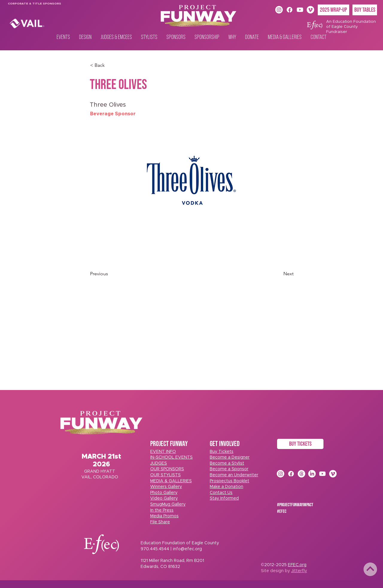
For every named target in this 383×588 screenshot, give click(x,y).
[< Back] (110, 65)
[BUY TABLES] (365, 10)
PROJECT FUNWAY (169, 444)
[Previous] (110, 274)
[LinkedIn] (312, 474)
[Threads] (301, 474)
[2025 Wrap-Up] (333, 10)
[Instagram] (279, 10)
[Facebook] (289, 10)
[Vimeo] (310, 10)
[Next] (279, 274)
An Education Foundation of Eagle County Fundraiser (351, 27)
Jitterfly (299, 571)
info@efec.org (187, 549)
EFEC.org (297, 565)
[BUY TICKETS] (300, 444)
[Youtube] (300, 10)
